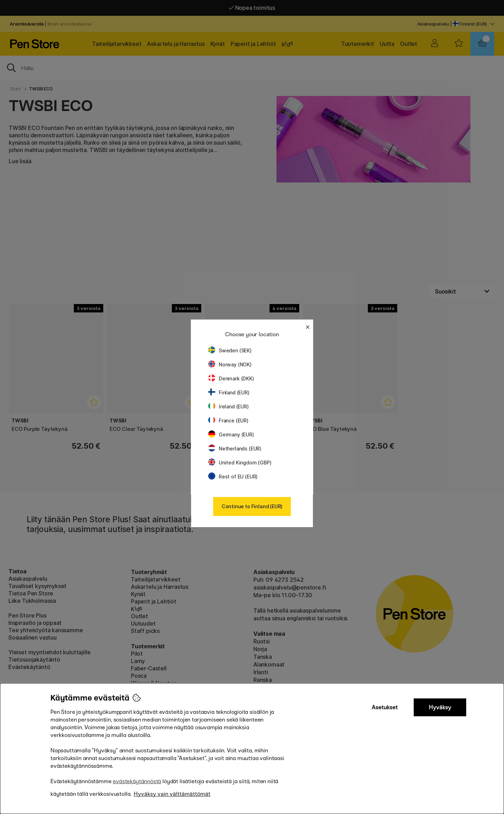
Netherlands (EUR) (235, 449)
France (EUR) (228, 420)
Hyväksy (440, 707)
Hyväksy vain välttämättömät (172, 794)
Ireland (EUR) (229, 406)
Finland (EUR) (229, 392)
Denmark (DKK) (231, 378)
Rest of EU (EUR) (233, 477)
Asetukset (385, 707)
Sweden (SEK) (230, 350)
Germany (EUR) (231, 434)
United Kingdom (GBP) (240, 463)
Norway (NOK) (230, 364)
